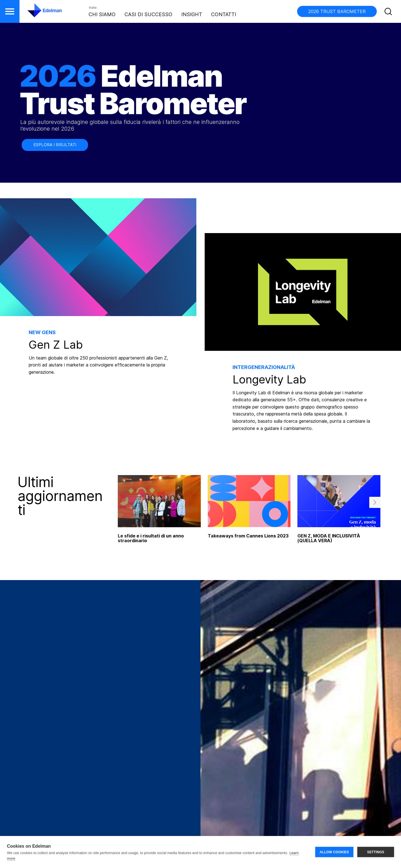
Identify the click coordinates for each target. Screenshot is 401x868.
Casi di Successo (148, 14)
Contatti (224, 14)
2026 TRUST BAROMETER (337, 11)
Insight (192, 14)
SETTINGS (376, 852)
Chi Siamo (102, 14)
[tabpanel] (249, 519)
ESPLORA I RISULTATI (55, 145)
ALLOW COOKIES (334, 852)
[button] (10, 11)
